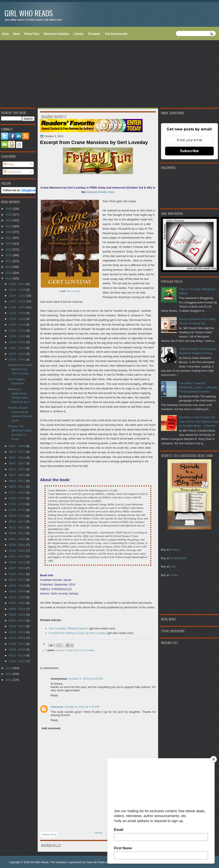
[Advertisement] (109, 75)
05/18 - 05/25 (17, 551)
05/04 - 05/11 (17, 562)
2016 (9, 267)
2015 (9, 273)
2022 (9, 232)
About (17, 33)
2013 (9, 668)
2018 (9, 255)
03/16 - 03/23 (17, 603)
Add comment (51, 728)
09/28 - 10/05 (17, 359)
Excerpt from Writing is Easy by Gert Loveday (78, 633)
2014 (9, 278)
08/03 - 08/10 (17, 487)
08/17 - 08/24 (17, 475)
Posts (9, 164)
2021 (9, 238)
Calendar (79, 33)
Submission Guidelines (56, 33)
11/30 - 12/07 (17, 307)
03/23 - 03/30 (17, 597)
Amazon (175, 550)
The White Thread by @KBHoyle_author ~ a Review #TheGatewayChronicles (198, 387)
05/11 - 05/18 (17, 556)
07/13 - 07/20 (17, 504)
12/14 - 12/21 (17, 296)
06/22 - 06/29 (17, 521)
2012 (9, 674)
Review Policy (32, 33)
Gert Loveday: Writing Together (68, 628)
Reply (54, 695)
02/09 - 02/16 (17, 632)
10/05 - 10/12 (17, 354)
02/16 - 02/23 (17, 626)
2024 (9, 220)
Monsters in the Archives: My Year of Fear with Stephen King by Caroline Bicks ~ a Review (198, 421)
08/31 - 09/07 (17, 463)
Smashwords (178, 558)
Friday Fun (72, 650)
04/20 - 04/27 (17, 574)
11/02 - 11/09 (17, 330)
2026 (9, 209)
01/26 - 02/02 (17, 644)
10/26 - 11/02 (17, 336)
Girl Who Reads (29, 13)
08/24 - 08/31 (17, 469)
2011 (9, 680)
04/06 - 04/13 (17, 586)
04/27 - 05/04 (17, 568)
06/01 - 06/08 (17, 539)
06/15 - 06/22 (17, 527)
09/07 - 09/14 (17, 458)
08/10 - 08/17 (17, 481)
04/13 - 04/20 (17, 580)
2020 (9, 244)
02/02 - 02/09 (17, 638)
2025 (9, 215)
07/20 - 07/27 (17, 498)
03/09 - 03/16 (17, 609)
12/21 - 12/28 (17, 290)
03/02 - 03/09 (17, 615)
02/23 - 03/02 (17, 620)
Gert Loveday (73, 291)
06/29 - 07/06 (17, 516)
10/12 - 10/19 (17, 348)
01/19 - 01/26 (17, 649)
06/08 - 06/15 (17, 533)
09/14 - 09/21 (17, 452)
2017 (9, 261)
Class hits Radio (95, 862)
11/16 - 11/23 (17, 319)
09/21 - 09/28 (17, 446)
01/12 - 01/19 (17, 655)
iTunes (174, 575)
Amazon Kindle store (100, 192)
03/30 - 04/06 (17, 591)
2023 (9, 226)
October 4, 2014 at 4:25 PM (82, 707)
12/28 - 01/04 (17, 284)
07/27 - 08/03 (17, 493)
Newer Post (49, 835)
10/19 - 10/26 (17, 342)
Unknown (57, 707)
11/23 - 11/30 (17, 313)
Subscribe (189, 151)
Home (5, 33)
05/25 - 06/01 (17, 545)
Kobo (173, 566)
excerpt (60, 650)
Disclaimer (94, 33)
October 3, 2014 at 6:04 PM (86, 679)
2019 (9, 249)
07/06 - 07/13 (17, 510)
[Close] (214, 759)
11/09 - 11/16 (17, 325)
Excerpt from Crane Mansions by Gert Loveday (20, 369)
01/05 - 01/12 (17, 661)
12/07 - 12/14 (17, 301)
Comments (12, 172)
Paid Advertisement (116, 33)
